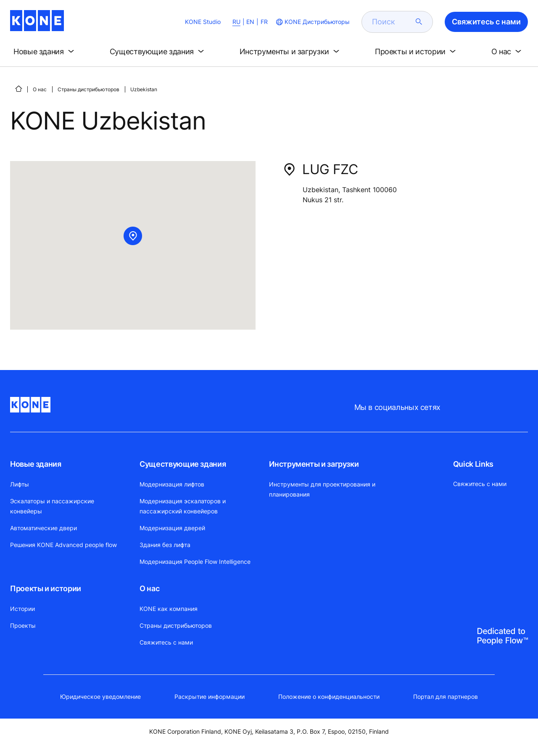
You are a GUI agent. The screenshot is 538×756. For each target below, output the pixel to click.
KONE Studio (203, 22)
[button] (45, 52)
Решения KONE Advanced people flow (63, 545)
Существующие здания (183, 464)
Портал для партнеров (446, 697)
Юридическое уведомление (100, 697)
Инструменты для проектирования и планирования (322, 489)
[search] (392, 22)
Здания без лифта (165, 545)
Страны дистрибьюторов (88, 89)
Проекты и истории (46, 588)
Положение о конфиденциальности (329, 697)
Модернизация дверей (172, 528)
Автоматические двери (44, 528)
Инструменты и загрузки (314, 464)
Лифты (20, 484)
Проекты (23, 625)
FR (264, 22)
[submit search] (419, 22)
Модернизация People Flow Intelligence (195, 562)
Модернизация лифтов (172, 484)
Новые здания (36, 464)
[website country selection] (312, 22)
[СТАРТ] (18, 89)
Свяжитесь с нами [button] (486, 22)
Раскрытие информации (210, 697)
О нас (40, 89)
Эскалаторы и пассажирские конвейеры (52, 506)
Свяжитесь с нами (166, 642)
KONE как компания (169, 609)
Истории (22, 609)
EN (250, 22)
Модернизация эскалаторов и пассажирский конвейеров (183, 506)
